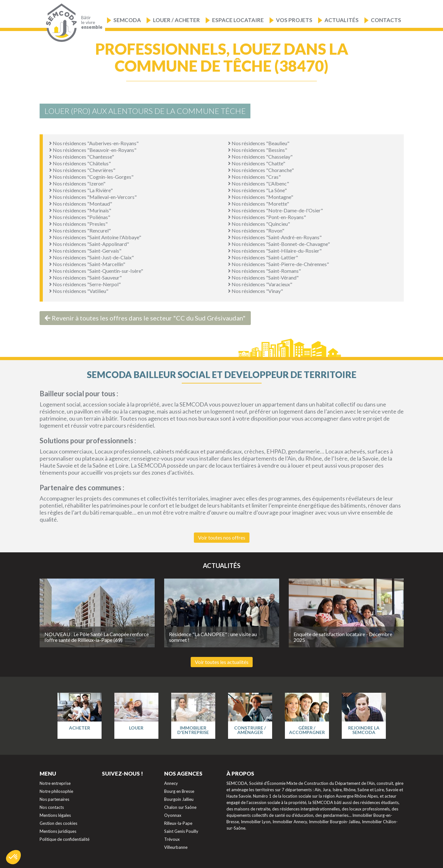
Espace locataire (238, 20)
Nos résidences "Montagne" (261, 197)
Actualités (342, 20)
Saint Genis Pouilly (181, 831)
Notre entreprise (55, 783)
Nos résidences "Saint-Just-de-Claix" (92, 257)
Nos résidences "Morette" (259, 204)
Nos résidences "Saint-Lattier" (263, 257)
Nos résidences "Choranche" (261, 170)
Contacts (386, 20)
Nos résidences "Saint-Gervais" (85, 251)
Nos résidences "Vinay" (256, 291)
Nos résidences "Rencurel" (80, 230)
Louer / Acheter (176, 20)
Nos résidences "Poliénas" (80, 217)
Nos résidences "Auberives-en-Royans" (94, 143)
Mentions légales (55, 815)
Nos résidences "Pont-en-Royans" (267, 217)
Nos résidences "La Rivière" (81, 190)
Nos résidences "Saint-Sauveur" (85, 277)
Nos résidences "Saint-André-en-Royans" (275, 237)
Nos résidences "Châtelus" (80, 163)
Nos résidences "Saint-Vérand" (263, 277)
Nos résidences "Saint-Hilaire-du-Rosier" (275, 251)
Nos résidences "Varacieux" (260, 284)
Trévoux (172, 839)
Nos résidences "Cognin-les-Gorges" (91, 177)
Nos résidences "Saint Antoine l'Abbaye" (95, 237)
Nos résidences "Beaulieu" (259, 143)
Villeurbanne (176, 847)
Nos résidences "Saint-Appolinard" (89, 244)
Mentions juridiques (58, 831)
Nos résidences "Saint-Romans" (264, 271)
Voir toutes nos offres (222, 537)
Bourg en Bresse (179, 791)
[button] (13, 857)
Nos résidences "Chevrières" (82, 170)
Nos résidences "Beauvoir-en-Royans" (93, 150)
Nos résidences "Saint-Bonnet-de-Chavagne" (279, 244)
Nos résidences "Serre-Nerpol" (85, 284)
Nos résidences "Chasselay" (260, 157)
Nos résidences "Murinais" (80, 210)
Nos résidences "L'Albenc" (259, 183)
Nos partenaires (54, 799)
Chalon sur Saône (180, 807)
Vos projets (294, 20)
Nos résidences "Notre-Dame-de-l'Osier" (275, 210)
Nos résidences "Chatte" (257, 163)
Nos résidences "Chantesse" (82, 157)
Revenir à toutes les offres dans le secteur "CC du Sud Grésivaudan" (145, 318)
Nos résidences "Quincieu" (259, 224)
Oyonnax (173, 815)
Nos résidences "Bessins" (258, 150)
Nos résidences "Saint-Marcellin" (87, 264)
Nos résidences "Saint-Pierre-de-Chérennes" (279, 264)
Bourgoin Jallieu (179, 799)
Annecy (171, 783)
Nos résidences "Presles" (78, 224)
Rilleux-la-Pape (178, 823)
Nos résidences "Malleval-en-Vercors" (93, 197)
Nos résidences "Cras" (254, 177)
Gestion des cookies (58, 823)
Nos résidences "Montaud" (81, 204)
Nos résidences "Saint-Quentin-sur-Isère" (96, 271)
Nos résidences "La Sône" (257, 190)
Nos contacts (52, 807)
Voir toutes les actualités (222, 662)
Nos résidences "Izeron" (77, 183)
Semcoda (127, 20)
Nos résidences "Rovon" (256, 230)
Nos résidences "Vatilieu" (79, 291)
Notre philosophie (56, 791)
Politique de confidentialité (65, 839)
